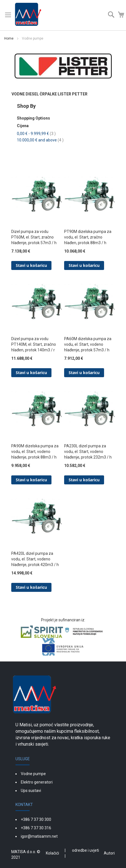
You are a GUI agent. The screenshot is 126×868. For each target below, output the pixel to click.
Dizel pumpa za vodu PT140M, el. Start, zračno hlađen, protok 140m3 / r (34, 344)
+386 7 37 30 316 (36, 828)
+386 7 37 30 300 (36, 819)
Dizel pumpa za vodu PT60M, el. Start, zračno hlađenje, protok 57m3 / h (34, 237)
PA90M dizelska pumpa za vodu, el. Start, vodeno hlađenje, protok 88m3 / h (35, 452)
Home (9, 38)
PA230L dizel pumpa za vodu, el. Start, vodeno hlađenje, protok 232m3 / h (88, 452)
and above (40, 140)
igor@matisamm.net (39, 836)
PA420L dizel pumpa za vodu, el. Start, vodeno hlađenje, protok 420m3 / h (35, 559)
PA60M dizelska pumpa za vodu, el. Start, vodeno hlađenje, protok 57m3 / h (88, 344)
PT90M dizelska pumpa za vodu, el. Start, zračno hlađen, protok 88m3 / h (88, 237)
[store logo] (28, 15)
